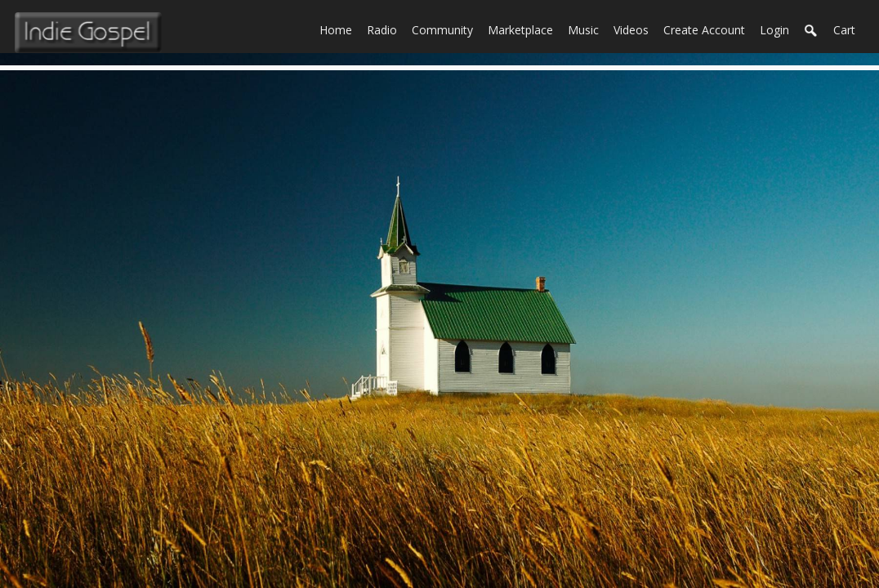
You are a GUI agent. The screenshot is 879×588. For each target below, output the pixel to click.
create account (704, 30)
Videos (635, 29)
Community (446, 29)
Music (587, 29)
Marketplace (524, 29)
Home (339, 29)
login (774, 30)
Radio (386, 29)
